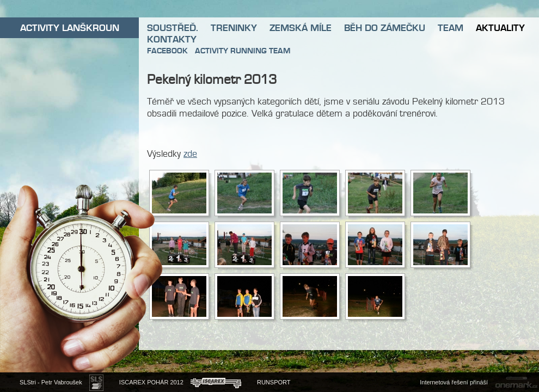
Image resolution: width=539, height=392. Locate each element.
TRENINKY (234, 28)
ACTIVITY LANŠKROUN (70, 28)
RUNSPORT (274, 382)
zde (190, 154)
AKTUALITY (500, 28)
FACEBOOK (167, 51)
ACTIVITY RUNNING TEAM (243, 51)
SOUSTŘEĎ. (173, 28)
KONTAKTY (172, 39)
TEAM (451, 28)
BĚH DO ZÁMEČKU (385, 28)
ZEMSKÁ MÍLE (301, 28)
